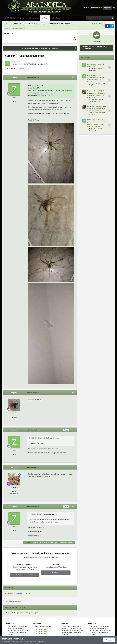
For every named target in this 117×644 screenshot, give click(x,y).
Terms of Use (28, 641)
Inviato (33, 77)
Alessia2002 (93, 128)
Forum (46, 18)
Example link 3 (42, 633)
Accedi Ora (56, 573)
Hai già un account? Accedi (93, 8)
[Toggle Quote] (30, 438)
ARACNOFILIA (11, 18)
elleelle (14, 467)
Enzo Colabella (94, 99)
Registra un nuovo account (24, 575)
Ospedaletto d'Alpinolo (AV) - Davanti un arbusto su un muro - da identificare (96, 109)
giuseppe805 (93, 68)
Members (35, 18)
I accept (109, 640)
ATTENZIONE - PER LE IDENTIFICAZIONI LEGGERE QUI (40, 48)
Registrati (107, 8)
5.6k (14, 492)
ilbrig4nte (14, 393)
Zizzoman (17, 62)
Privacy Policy (40, 641)
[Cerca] (92, 18)
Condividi (11, 69)
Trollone (91, 113)
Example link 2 (42, 631)
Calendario (58, 18)
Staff (24, 18)
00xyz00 (34, 543)
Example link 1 (42, 629)
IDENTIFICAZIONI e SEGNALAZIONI (36, 64)
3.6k (14, 417)
